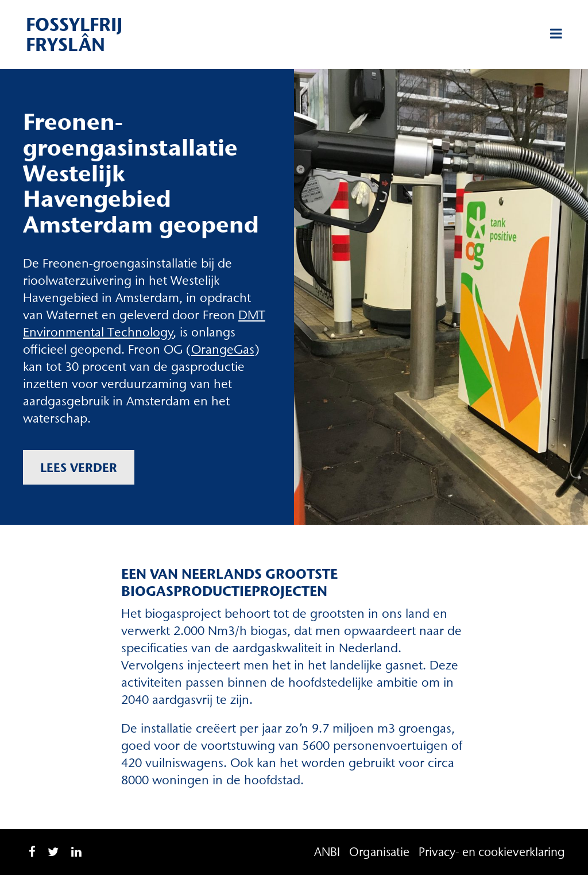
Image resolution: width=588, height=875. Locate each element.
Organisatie (379, 852)
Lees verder (79, 467)
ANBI (327, 852)
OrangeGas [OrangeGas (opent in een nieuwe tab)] (223, 349)
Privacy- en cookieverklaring (492, 852)
